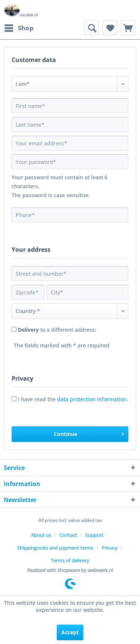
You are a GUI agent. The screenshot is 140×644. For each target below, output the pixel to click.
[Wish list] (110, 28)
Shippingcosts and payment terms (55, 548)
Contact (68, 535)
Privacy (110, 548)
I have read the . (73, 399)
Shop (19, 27)
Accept (70, 632)
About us (41, 535)
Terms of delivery (70, 560)
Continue (89, 433)
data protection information (92, 399)
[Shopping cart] (128, 28)
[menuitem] (19, 28)
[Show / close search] (91, 28)
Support (94, 535)
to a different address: (57, 330)
